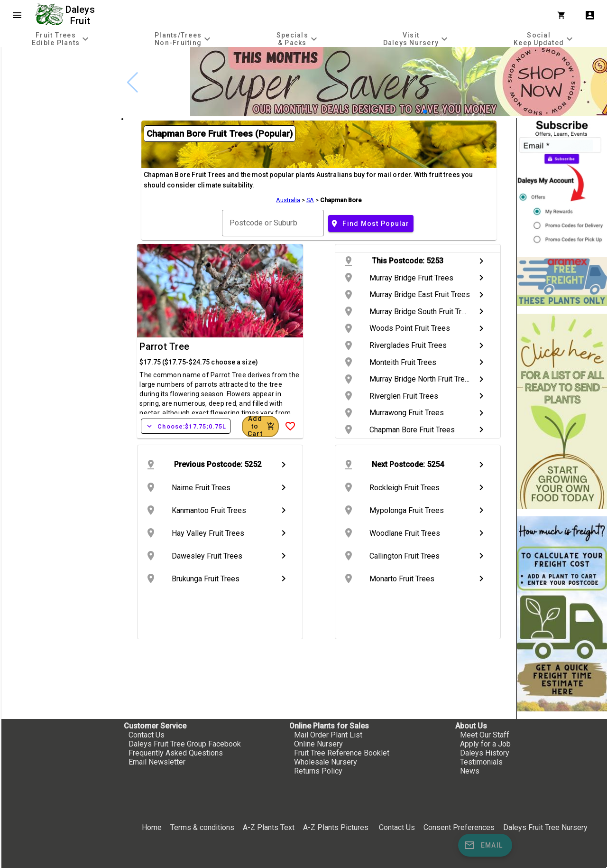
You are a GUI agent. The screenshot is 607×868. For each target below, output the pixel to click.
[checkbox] (60, 87)
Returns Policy (318, 771)
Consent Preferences (459, 827)
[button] (425, 112)
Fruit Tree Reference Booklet (342, 753)
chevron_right (481, 261)
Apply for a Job (485, 744)
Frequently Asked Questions (176, 753)
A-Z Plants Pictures (336, 827)
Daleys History (485, 753)
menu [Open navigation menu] (17, 15)
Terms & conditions (203, 827)
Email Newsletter (157, 762)
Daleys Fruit (81, 15)
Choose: (186, 426)
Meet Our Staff (485, 735)
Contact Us (147, 735)
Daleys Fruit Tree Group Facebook (185, 744)
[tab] (61, 39)
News (470, 771)
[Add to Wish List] (290, 426)
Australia (288, 200)
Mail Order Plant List (328, 735)
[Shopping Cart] (563, 15)
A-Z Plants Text (269, 827)
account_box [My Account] (590, 15)
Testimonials (481, 762)
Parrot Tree (164, 346)
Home (152, 827)
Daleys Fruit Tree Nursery (545, 827)
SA (310, 200)
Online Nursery (318, 744)
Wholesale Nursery (326, 762)
